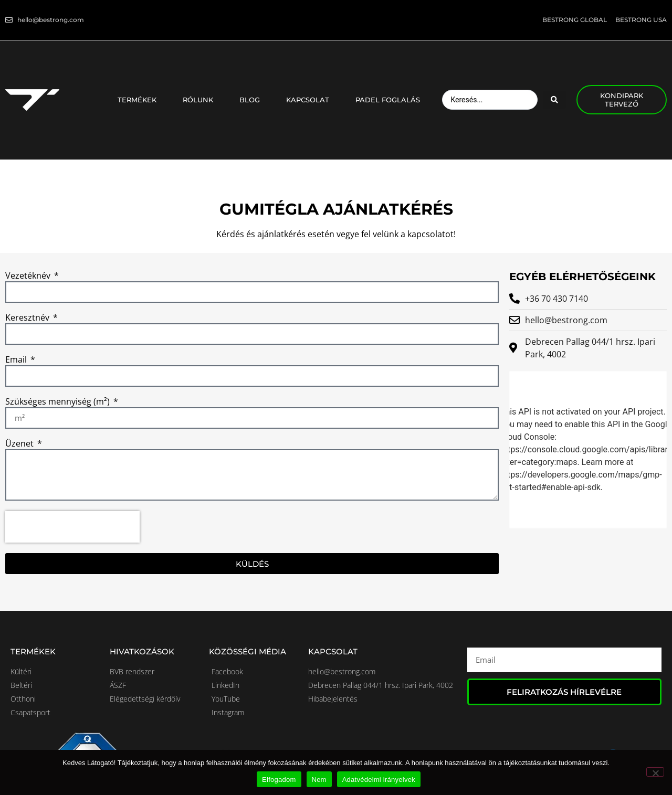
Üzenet (20, 444)
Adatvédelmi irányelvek (379, 780)
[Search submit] (554, 100)
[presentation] (72, 527)
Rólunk (201, 100)
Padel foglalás (388, 100)
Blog (252, 100)
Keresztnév (28, 318)
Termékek (140, 100)
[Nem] (655, 772)
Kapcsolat (310, 100)
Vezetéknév (29, 276)
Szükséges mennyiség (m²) (59, 402)
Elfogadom (279, 780)
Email (17, 360)
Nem (319, 780)
